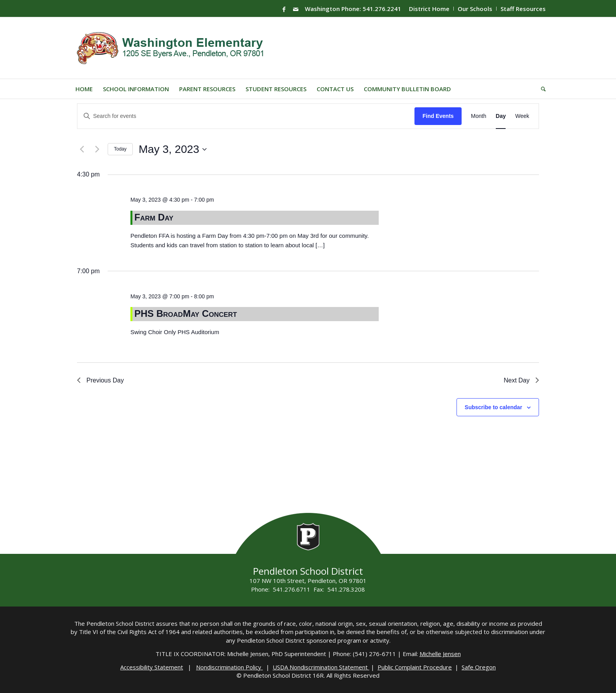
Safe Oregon (479, 667)
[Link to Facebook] (284, 9)
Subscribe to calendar (493, 407)
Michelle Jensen (440, 654)
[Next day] (97, 149)
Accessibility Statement (152, 667)
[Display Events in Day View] (501, 116)
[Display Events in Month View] (479, 116)
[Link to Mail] (296, 9)
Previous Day (100, 380)
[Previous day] (82, 149)
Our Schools (475, 9)
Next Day (521, 380)
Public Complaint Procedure (415, 667)
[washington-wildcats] (173, 48)
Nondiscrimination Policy (229, 667)
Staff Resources (523, 9)
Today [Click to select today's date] (120, 149)
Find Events (438, 116)
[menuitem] (429, 9)
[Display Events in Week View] (522, 116)
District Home (429, 9)
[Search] (541, 89)
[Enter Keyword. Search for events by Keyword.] (246, 116)
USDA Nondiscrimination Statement (321, 667)
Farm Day (154, 217)
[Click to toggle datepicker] (173, 149)
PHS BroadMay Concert (186, 313)
